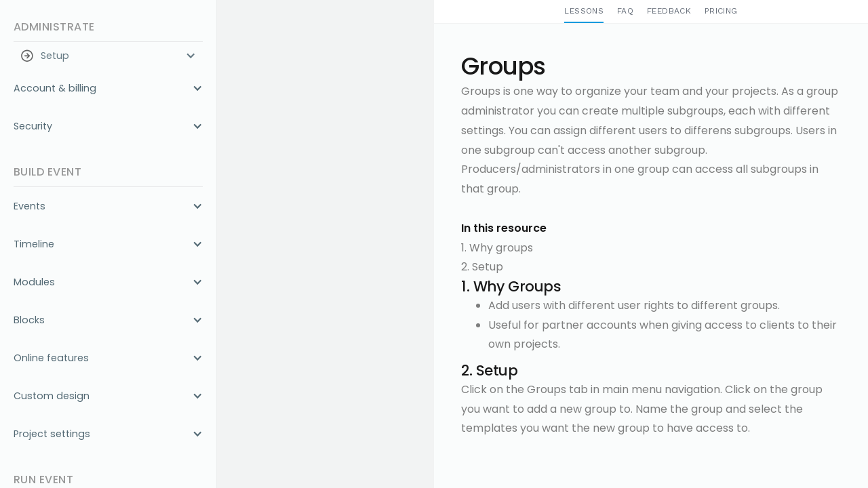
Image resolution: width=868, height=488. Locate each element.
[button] (108, 56)
